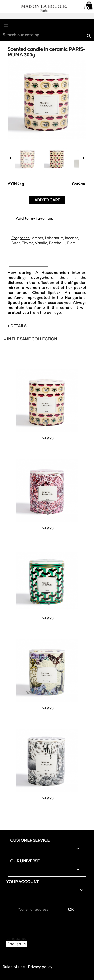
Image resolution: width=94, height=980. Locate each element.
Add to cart (47, 200)
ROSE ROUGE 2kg (41, 693)
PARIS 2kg (41, 513)
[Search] (47, 36)
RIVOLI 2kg (41, 603)
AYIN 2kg (41, 423)
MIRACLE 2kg (41, 783)
